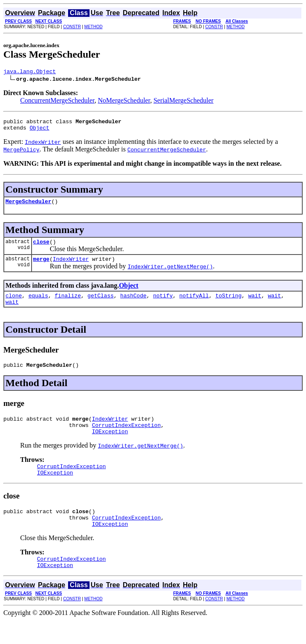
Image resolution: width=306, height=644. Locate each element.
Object (39, 131)
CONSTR (72, 27)
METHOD (94, 27)
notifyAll (194, 304)
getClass (100, 304)
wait (255, 304)
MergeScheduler (28, 206)
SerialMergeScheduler (183, 102)
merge (41, 266)
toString (228, 304)
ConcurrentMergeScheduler (57, 102)
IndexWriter (71, 266)
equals (38, 304)
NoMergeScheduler (124, 102)
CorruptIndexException (127, 439)
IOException (110, 446)
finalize (68, 304)
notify (163, 304)
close (41, 248)
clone (14, 304)
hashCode (133, 304)
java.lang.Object (30, 72)
